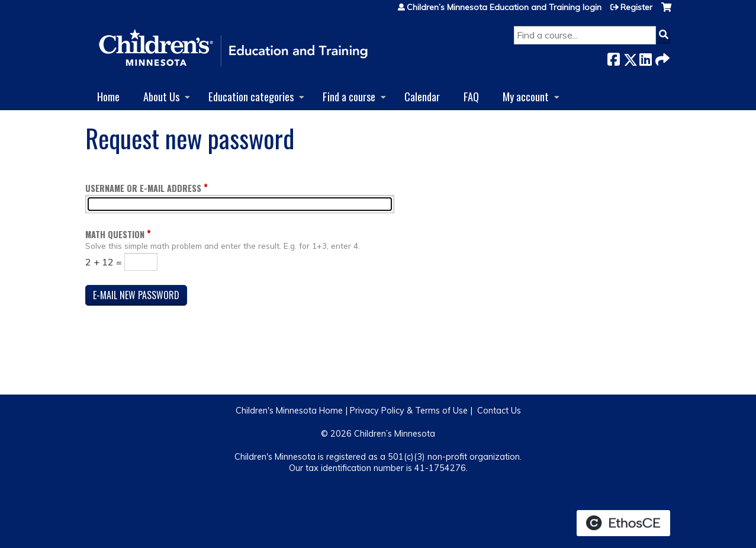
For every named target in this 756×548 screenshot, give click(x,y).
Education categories (251, 96)
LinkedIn (645, 57)
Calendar (422, 96)
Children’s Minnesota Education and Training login (504, 7)
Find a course (349, 96)
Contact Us (499, 411)
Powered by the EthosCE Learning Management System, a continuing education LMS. (623, 523)
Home (108, 96)
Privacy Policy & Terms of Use (409, 411)
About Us (161, 96)
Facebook (613, 57)
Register (636, 7)
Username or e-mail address (143, 188)
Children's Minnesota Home (289, 411)
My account (526, 96)
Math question (115, 234)
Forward (661, 57)
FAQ (471, 96)
